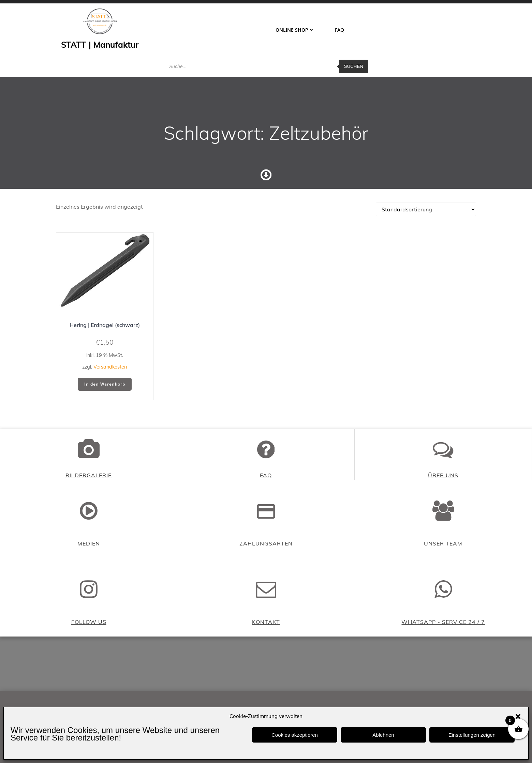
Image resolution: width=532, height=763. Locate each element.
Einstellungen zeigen (472, 735)
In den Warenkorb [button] (105, 384)
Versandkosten (110, 367)
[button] (518, 716)
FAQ (339, 30)
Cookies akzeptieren (295, 735)
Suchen (354, 66)
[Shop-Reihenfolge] (426, 209)
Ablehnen (383, 735)
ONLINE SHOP (295, 30)
